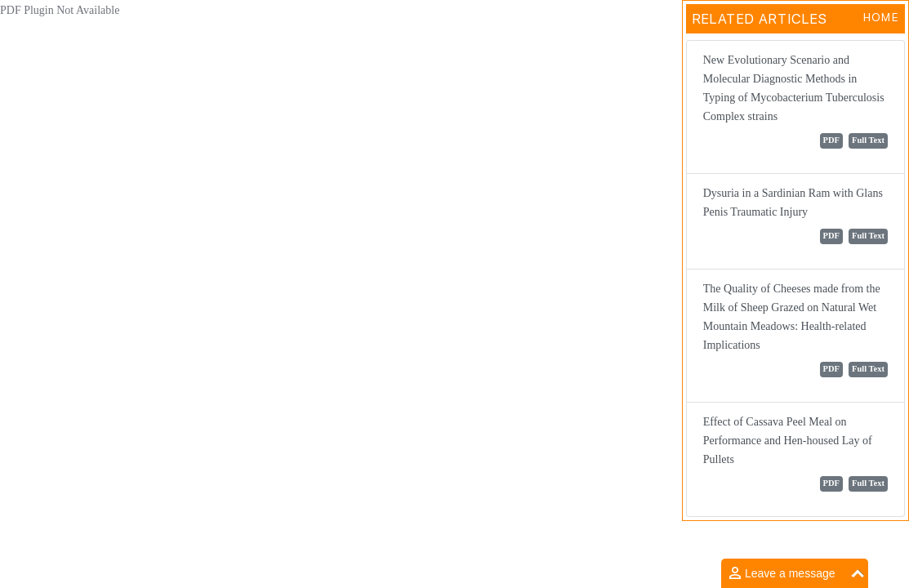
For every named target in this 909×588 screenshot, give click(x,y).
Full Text (868, 140)
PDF (831, 140)
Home (881, 17)
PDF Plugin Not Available (60, 10)
